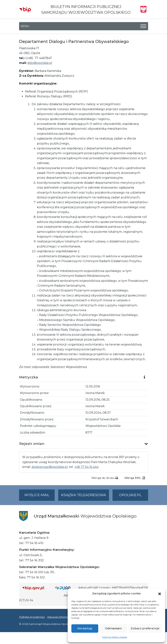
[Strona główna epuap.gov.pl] (65, 588)
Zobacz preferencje (145, 628)
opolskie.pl (130, 495)
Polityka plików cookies (115, 637)
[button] (160, 593)
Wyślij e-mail (39, 497)
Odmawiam (113, 628)
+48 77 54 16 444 (86, 467)
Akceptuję (85, 628)
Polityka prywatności (32, 617)
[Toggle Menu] (143, 26)
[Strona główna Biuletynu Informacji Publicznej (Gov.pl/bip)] (36, 588)
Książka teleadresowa (84, 495)
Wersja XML (135, 478)
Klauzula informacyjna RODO (66, 617)
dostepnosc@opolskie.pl (50, 467)
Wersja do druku (105, 478)
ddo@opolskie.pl (40, 63)
